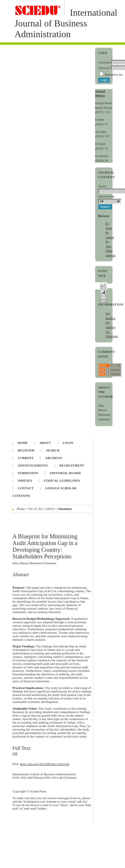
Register (26, 450)
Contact (26, 488)
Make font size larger (103, 299)
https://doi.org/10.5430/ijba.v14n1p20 (45, 764)
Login (68, 443)
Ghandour (65, 509)
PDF (15, 754)
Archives (54, 458)
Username (104, 62)
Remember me (114, 75)
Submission (28, 473)
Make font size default (103, 292)
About (45, 443)
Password (104, 68)
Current (26, 458)
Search (53, 450)
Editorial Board (65, 473)
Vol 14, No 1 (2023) (41, 509)
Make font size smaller (103, 286)
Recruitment (72, 466)
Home (23, 443)
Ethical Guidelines (62, 481)
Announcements (33, 466)
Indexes (25, 481)
